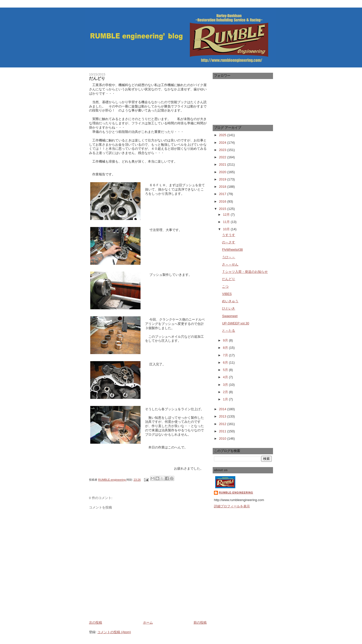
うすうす (229, 235)
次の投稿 (96, 622)
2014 (223, 409)
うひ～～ (229, 257)
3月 (226, 385)
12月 (227, 215)
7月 (226, 355)
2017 (223, 194)
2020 (223, 172)
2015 (223, 209)
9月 (226, 340)
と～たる (229, 331)
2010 (223, 439)
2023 (223, 150)
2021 (223, 164)
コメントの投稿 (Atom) (114, 632)
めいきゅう (230, 301)
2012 (223, 424)
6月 (226, 363)
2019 (223, 179)
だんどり (229, 279)
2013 (223, 416)
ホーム (148, 622)
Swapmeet (230, 316)
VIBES (227, 294)
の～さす (229, 242)
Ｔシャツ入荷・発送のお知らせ (245, 272)
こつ (225, 287)
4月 (226, 377)
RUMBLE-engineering (236, 493)
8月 (226, 348)
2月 (226, 392)
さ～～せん (230, 264)
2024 (223, 143)
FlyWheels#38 (232, 250)
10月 (227, 229)
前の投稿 (200, 622)
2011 (223, 431)
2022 (223, 157)
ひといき (229, 308)
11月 (227, 222)
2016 (223, 201)
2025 (223, 135)
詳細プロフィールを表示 (232, 506)
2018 (223, 187)
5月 (226, 370)
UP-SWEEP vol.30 (235, 323)
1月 (226, 399)
